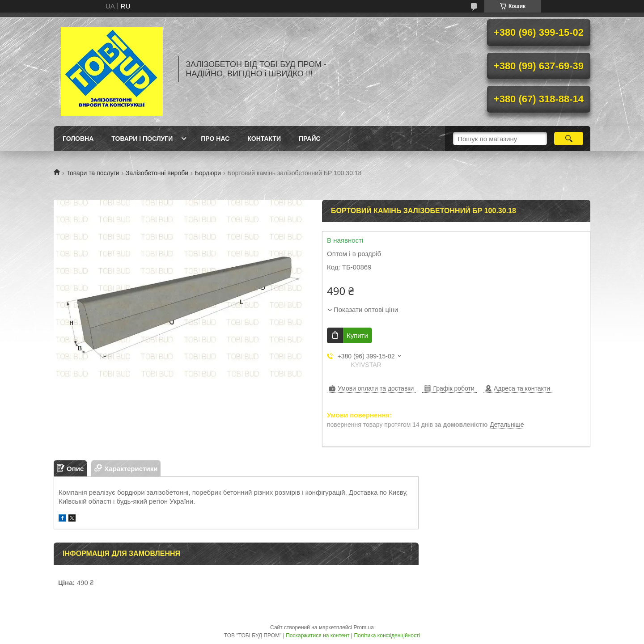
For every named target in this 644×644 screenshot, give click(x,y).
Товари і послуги (142, 139)
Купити (357, 335)
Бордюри (208, 173)
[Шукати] (569, 139)
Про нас (215, 139)
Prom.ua (364, 627)
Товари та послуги (93, 173)
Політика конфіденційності (387, 636)
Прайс (309, 139)
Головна (78, 139)
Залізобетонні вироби (157, 173)
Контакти (264, 139)
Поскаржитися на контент (318, 636)
